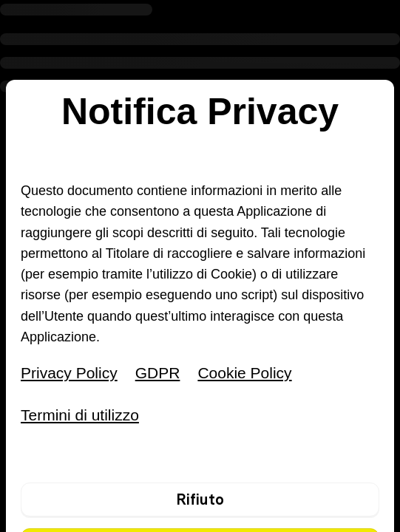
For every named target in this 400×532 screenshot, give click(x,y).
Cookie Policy (244, 373)
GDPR (158, 373)
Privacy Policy (69, 373)
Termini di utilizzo (80, 415)
